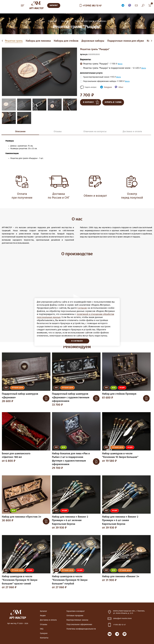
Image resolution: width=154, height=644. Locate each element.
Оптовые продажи (75, 616)
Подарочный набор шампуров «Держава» (20, 396)
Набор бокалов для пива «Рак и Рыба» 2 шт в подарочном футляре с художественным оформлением (71, 459)
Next (151, 41)
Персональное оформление (79, 624)
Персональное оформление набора (104, 81)
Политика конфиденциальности (81, 629)
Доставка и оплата (48, 620)
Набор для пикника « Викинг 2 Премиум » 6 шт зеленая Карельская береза (70, 520)
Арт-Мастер (36, 8)
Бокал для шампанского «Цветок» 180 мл (16, 455)
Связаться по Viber (130, 5)
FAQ (42, 629)
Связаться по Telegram (123, 5)
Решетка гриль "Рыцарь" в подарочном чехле (112, 68)
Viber (121, 87)
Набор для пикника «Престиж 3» (22, 517)
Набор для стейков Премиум (119, 394)
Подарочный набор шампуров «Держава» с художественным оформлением (71, 397)
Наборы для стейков (66, 41)
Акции (43, 616)
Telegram (108, 87)
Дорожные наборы (93, 41)
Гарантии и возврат (76, 611)
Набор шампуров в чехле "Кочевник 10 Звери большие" (120, 455)
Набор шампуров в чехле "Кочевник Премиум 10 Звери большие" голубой (70, 580)
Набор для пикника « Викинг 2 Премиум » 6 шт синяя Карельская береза (120, 520)
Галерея (44, 633)
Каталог (44, 611)
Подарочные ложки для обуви (126, 41)
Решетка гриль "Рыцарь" (100, 64)
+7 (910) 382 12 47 (92, 6)
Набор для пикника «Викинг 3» (121, 576)
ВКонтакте (110, 634)
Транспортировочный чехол (99, 77)
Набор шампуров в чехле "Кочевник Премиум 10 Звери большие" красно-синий (20, 580)
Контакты (44, 638)
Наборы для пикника (38, 41)
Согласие (82, 308)
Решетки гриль (14, 41)
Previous (3, 41)
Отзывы (44, 624)
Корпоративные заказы (77, 620)
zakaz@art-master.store (122, 618)
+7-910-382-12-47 (119, 625)
